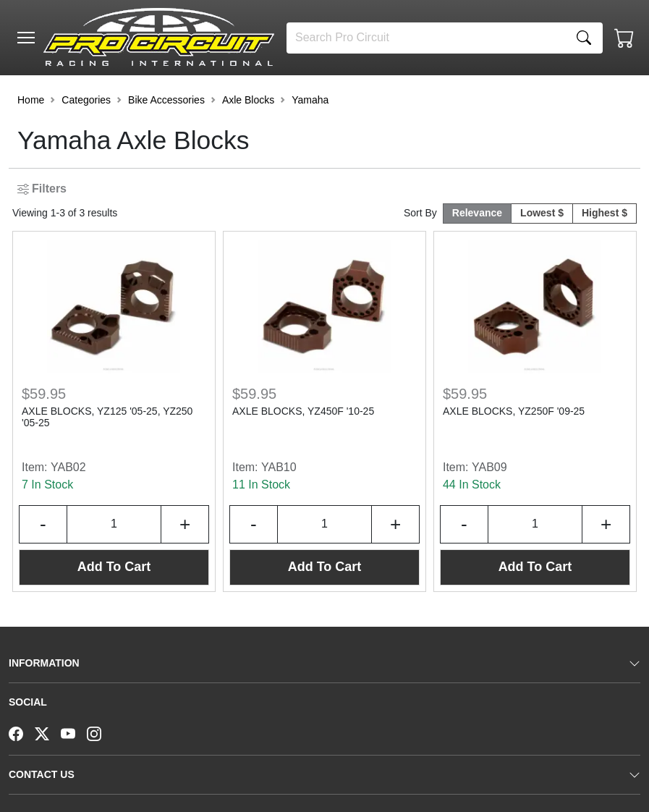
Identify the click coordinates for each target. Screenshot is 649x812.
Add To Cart (114, 567)
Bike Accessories (166, 100)
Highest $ (605, 213)
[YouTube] (74, 732)
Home (31, 100)
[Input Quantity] (114, 524)
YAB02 (68, 467)
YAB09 (489, 467)
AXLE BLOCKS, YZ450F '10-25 (303, 411)
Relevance (477, 213)
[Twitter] (48, 732)
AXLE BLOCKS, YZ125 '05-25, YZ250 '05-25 (107, 417)
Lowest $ (542, 213)
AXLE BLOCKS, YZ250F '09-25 (514, 411)
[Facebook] (22, 732)
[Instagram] (100, 732)
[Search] (426, 38)
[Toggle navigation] (26, 38)
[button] (26, 38)
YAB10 (279, 467)
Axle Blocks (248, 100)
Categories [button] (86, 100)
